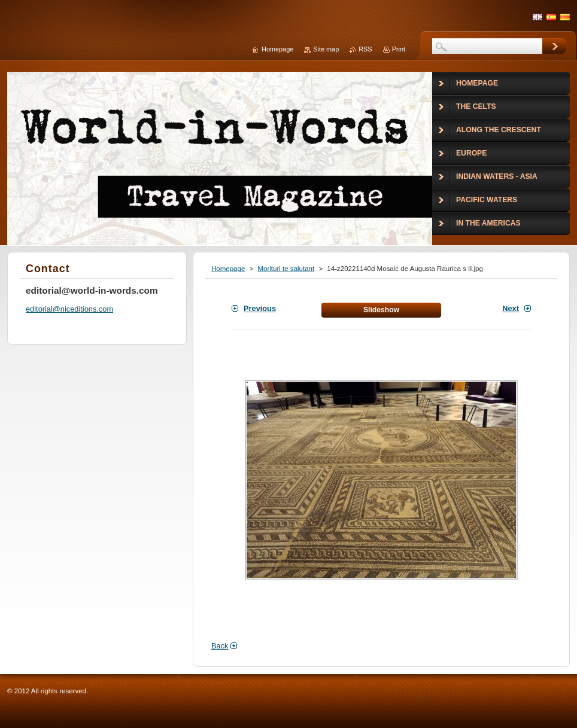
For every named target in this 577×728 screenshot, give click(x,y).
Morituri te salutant (286, 269)
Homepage (228, 269)
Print (399, 49)
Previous (260, 308)
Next (511, 308)
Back (220, 646)
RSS (365, 49)
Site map (326, 49)
